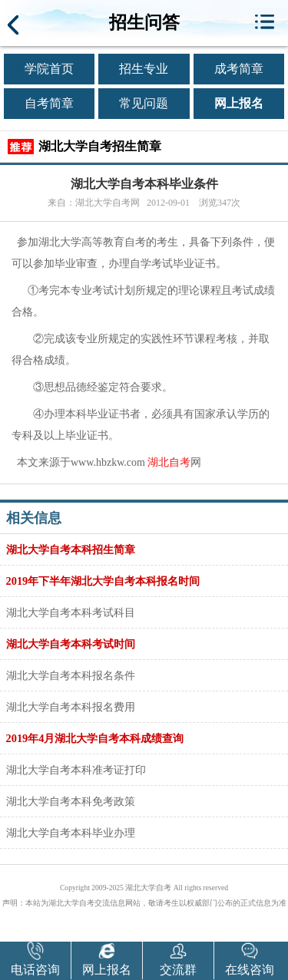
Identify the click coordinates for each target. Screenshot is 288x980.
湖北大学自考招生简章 (100, 146)
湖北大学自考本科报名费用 (71, 707)
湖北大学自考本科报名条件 (71, 675)
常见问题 (144, 103)
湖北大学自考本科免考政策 (71, 801)
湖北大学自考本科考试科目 (71, 612)
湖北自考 (169, 462)
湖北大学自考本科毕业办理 (71, 833)
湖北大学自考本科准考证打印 (76, 770)
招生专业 (144, 69)
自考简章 (49, 103)
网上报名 (239, 103)
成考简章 (239, 69)
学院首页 (49, 69)
